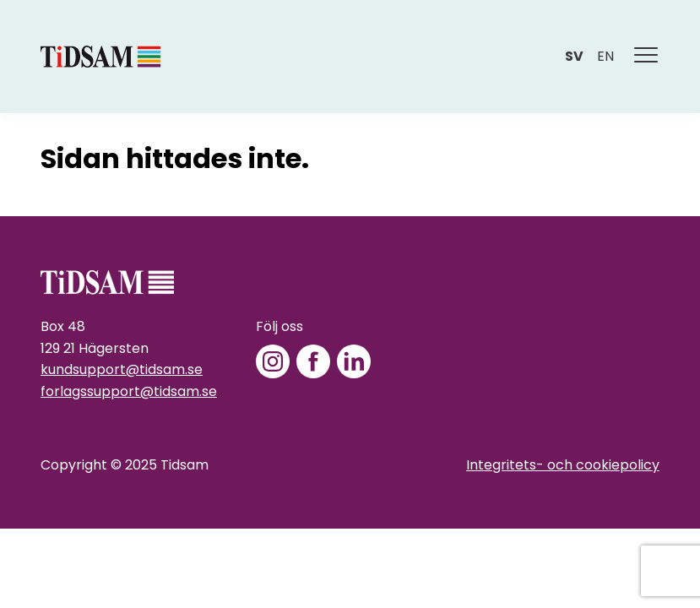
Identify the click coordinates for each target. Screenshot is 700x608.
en (605, 56)
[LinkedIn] (354, 361)
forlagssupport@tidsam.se (129, 391)
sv (574, 56)
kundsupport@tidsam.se (122, 369)
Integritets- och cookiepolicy (563, 465)
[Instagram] (273, 361)
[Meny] (647, 57)
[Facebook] (313, 361)
